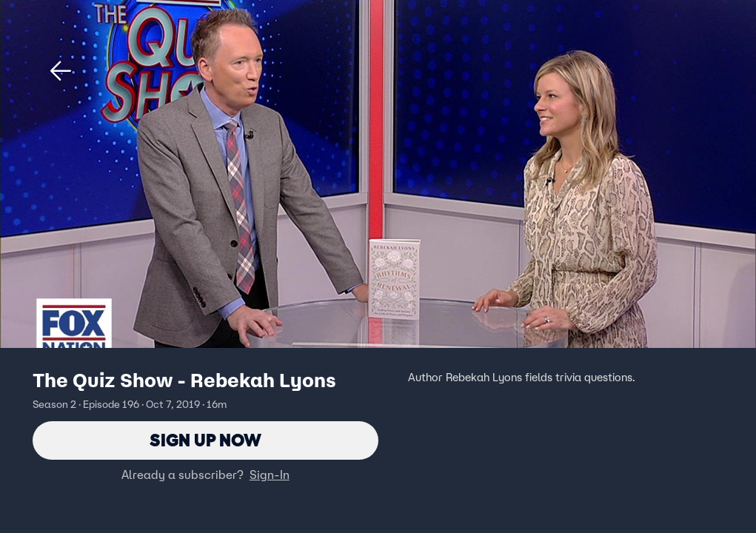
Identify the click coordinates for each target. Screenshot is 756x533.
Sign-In (270, 475)
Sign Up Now (205, 440)
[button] (61, 71)
